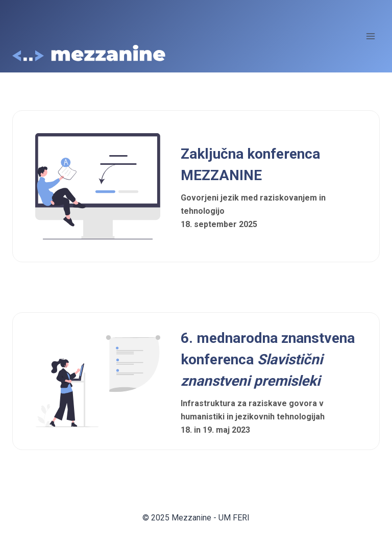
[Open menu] (370, 36)
